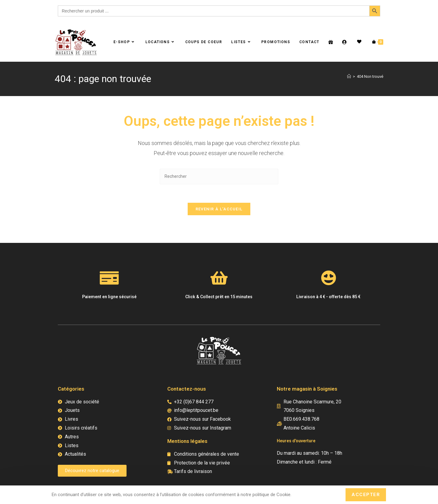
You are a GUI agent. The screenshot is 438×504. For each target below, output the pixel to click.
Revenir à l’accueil (219, 209)
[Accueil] (349, 76)
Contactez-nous (187, 389)
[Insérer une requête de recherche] (219, 176)
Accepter (366, 495)
